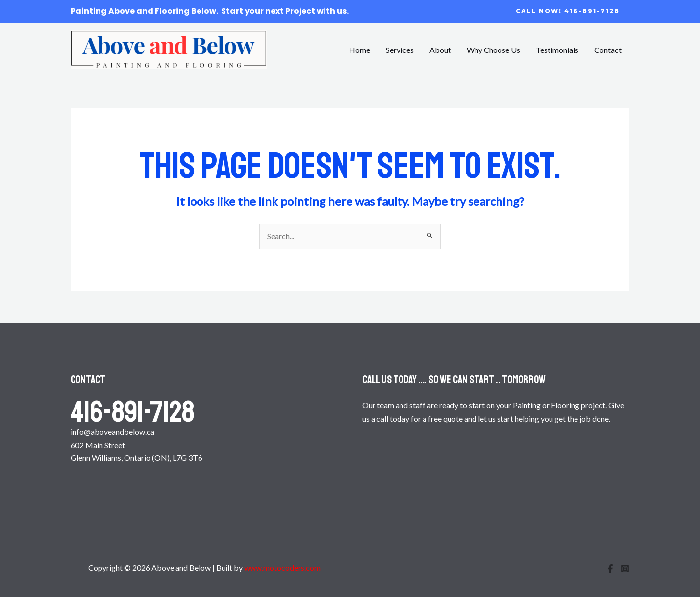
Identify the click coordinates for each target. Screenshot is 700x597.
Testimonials (557, 50)
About (440, 50)
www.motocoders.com (282, 567)
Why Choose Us (493, 50)
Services (400, 50)
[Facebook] (610, 569)
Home (360, 50)
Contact (608, 50)
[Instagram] (625, 569)
